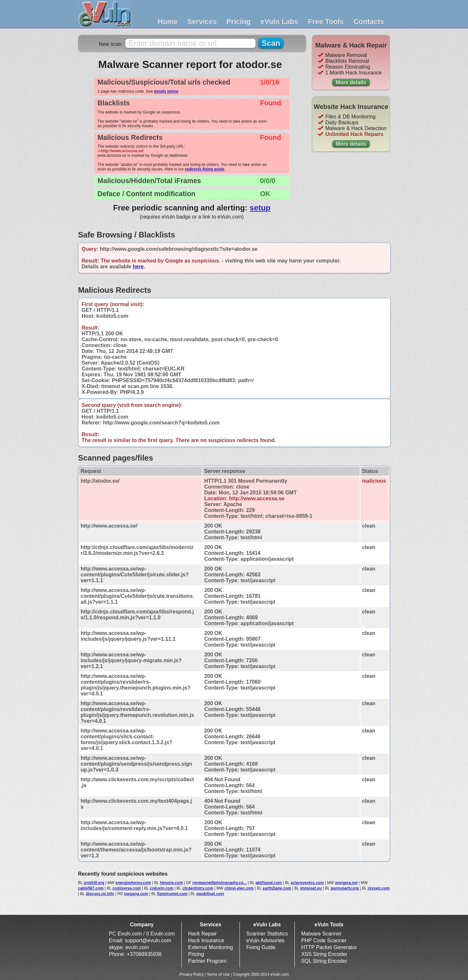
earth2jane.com (277, 888)
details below (166, 91)
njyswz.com (378, 888)
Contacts (369, 22)
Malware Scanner (322, 934)
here (138, 267)
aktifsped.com (269, 883)
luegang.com (136, 894)
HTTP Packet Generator (329, 947)
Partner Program (207, 961)
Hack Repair (202, 934)
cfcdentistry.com (198, 888)
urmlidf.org (94, 883)
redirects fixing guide (205, 169)
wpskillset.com (210, 894)
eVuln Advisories (266, 940)
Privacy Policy (192, 974)
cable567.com (91, 888)
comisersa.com (127, 888)
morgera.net (346, 883)
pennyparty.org (344, 888)
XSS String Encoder (324, 954)
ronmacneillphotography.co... (220, 883)
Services (202, 22)
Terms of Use (218, 974)
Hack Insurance (206, 940)
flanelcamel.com (172, 894)
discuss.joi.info (100, 894)
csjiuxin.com (162, 888)
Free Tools (326, 22)
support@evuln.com (148, 940)
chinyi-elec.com (239, 888)
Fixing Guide (261, 947)
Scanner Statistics (267, 934)
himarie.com (171, 883)
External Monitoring (211, 947)
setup (260, 208)
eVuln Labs (279, 22)
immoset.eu (311, 888)
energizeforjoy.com (133, 883)
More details (351, 82)
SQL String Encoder (324, 961)
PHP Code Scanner (324, 940)
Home (168, 22)
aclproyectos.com (307, 883)
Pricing (239, 22)
